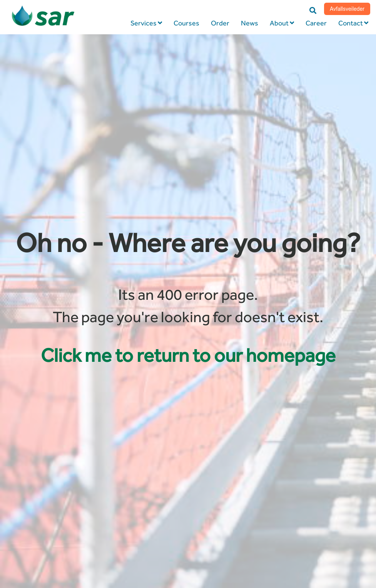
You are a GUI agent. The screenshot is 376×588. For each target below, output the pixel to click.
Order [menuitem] (220, 23)
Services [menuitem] (144, 23)
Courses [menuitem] (186, 23)
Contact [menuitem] (351, 23)
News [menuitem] (250, 23)
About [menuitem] (279, 23)
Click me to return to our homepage (188, 355)
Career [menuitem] (316, 23)
